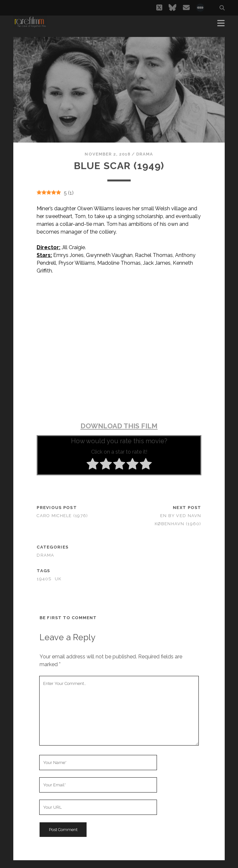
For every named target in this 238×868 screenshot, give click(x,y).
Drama (145, 154)
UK (58, 579)
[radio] (93, 465)
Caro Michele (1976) (62, 516)
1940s (44, 579)
